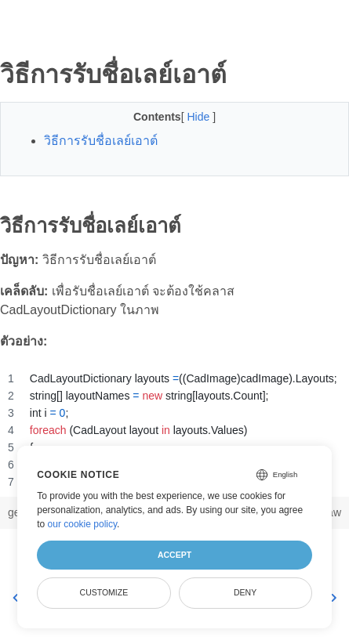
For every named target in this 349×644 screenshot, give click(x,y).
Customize (104, 592)
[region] (174, 430)
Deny (245, 592)
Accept (174, 555)
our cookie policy (83, 524)
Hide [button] (200, 117)
